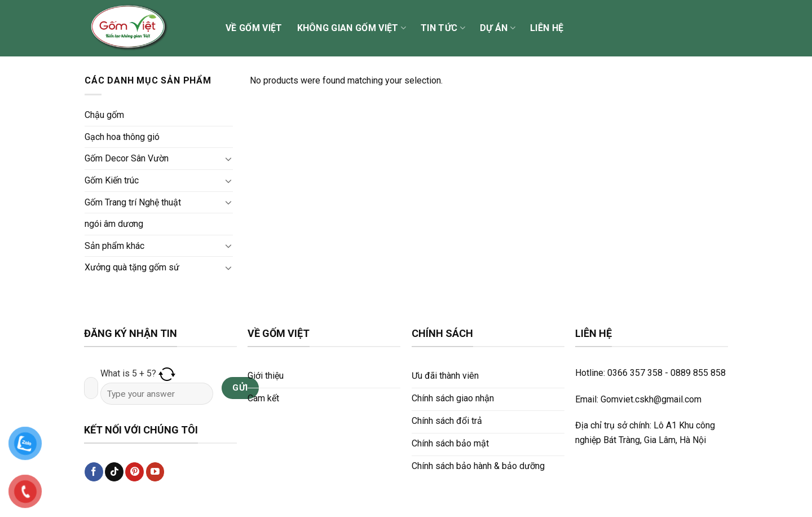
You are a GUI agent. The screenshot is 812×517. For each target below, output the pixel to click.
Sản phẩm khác (114, 246)
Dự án (498, 28)
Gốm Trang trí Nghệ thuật (133, 202)
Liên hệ (547, 28)
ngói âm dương (114, 224)
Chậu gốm (104, 115)
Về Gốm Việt (254, 28)
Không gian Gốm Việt (352, 28)
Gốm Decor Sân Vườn (127, 158)
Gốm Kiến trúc (112, 180)
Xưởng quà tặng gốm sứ (132, 267)
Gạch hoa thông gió (122, 137)
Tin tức (443, 28)
